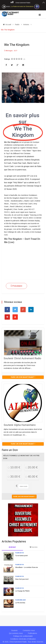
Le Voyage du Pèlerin (22, 591)
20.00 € (31, 467)
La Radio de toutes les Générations (22, 6)
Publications (32, 633)
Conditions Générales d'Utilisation (23, 639)
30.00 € (14, 477)
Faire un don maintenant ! (23, 377)
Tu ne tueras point (22, 556)
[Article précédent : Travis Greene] (16, 286)
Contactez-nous (29, 630)
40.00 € (31, 477)
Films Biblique (21, 600)
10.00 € (14, 467)
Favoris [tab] (34, 547)
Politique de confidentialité (23, 636)
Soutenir (14, 630)
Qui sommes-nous (16, 633)
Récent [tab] (12, 547)
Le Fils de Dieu (20, 603)
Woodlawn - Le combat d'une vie (27, 567)
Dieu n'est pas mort (22, 579)
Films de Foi (20, 553)
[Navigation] (40, 15)
